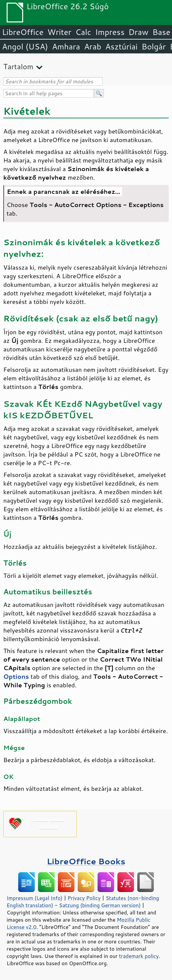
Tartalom (18, 66)
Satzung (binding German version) (100, 905)
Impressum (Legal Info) (35, 898)
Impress (110, 32)
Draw (138, 32)
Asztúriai (121, 46)
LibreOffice (23, 32)
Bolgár (154, 46)
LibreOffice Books (86, 861)
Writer (59, 32)
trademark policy (139, 956)
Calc (83, 32)
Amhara (66, 46)
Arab (93, 46)
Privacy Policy (84, 898)
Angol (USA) (25, 46)
